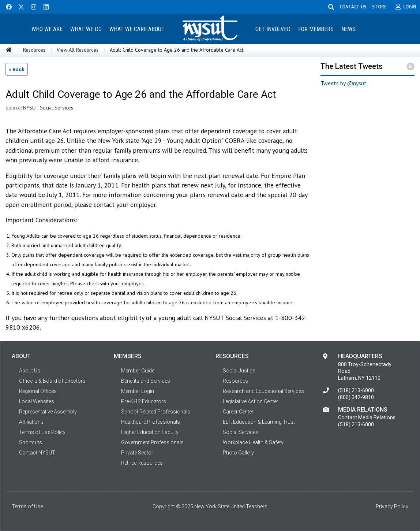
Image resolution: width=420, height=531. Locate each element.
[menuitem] (47, 29)
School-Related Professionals (156, 412)
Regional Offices (38, 391)
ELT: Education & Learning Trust (259, 422)
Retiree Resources (142, 463)
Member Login (138, 391)
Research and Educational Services (263, 391)
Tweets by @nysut (344, 83)
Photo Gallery (238, 453)
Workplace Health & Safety (253, 442)
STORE (379, 7)
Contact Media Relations (367, 417)
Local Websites (37, 401)
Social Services (241, 432)
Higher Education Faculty (150, 432)
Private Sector (137, 453)
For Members (316, 29)
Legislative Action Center (251, 401)
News (348, 29)
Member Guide (138, 371)
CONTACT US (353, 7)
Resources (34, 50)
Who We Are (47, 29)
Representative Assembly (48, 412)
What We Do (86, 29)
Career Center (238, 412)
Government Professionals (152, 442)
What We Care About (137, 29)
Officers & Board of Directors (52, 381)
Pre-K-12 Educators (144, 401)
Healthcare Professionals (151, 422)
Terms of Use (27, 506)
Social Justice (239, 371)
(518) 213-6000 (356, 390)
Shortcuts (31, 442)
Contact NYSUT (37, 453)
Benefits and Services (146, 381)
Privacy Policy (392, 506)
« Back (17, 69)
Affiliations (31, 422)
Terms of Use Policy (42, 432)
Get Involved (273, 29)
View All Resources (78, 50)
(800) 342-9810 (356, 397)
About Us (30, 371)
